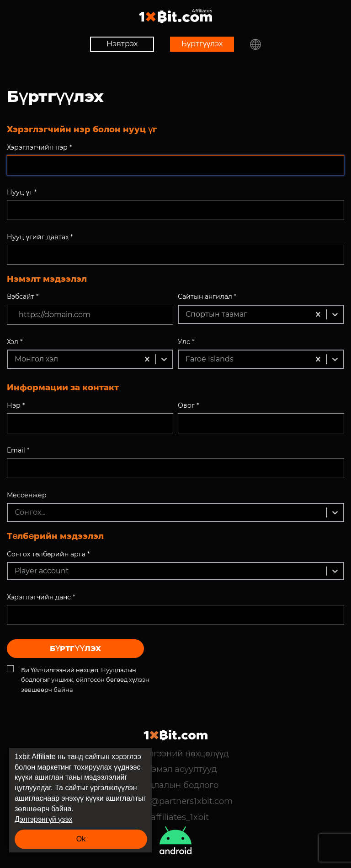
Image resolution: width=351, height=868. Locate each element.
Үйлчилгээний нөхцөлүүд (176, 754)
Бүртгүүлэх (202, 44)
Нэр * (16, 405)
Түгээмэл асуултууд (175, 769)
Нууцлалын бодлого (175, 785)
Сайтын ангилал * (207, 297)
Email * (18, 450)
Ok (81, 839)
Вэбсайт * (23, 297)
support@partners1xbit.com (175, 801)
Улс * (186, 342)
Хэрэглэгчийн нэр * (39, 147)
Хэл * (15, 342)
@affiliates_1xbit (175, 817)
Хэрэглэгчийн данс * (41, 597)
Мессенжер (27, 495)
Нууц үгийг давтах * (40, 237)
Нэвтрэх (122, 44)
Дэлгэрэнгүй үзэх (43, 819)
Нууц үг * (22, 192)
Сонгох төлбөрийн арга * (48, 554)
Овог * (188, 405)
